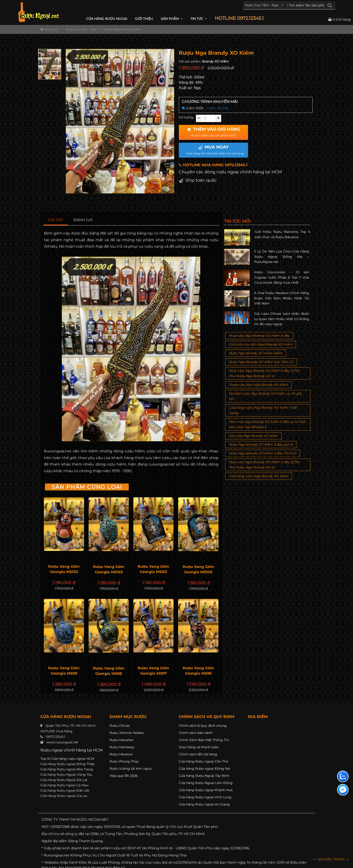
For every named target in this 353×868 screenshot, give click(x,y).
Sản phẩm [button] (172, 19)
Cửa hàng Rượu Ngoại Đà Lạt (64, 780)
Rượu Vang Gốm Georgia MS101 (153, 569)
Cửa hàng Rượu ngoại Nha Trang (67, 769)
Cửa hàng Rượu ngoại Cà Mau (64, 785)
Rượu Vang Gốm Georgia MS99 (64, 671)
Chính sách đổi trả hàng (198, 754)
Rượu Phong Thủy (124, 761)
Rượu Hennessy (122, 747)
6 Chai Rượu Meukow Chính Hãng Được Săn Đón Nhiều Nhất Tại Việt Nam (282, 298)
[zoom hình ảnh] (168, 188)
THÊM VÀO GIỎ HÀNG (214, 132)
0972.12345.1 (56, 737)
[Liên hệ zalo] (343, 776)
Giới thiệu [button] (144, 19)
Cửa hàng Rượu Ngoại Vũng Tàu (66, 775)
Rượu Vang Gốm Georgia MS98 (109, 671)
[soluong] (209, 118)
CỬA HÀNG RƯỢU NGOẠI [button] (107, 19)
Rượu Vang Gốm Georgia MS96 (198, 671)
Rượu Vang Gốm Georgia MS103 (64, 569)
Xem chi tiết (218, 108)
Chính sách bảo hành (196, 733)
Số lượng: (186, 117)
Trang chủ (50, 29)
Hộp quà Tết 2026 (124, 776)
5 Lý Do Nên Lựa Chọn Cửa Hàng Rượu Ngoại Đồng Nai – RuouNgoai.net (282, 257)
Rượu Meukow (121, 754)
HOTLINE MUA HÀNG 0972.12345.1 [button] (213, 165)
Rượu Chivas (120, 726)
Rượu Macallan (121, 740)
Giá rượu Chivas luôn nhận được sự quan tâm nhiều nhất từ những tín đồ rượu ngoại (282, 319)
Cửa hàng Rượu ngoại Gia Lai (64, 796)
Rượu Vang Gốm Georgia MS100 (198, 569)
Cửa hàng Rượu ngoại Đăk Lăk (65, 790)
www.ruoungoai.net (62, 742)
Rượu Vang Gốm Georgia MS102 (109, 569)
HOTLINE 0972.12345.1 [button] (239, 18)
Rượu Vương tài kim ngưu (131, 769)
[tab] (56, 220)
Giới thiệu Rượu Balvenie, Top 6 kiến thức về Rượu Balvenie (283, 234)
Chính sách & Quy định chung (203, 726)
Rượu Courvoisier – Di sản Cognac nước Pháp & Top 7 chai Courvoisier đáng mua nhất (282, 277)
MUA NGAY (215, 150)
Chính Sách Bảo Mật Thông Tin (204, 740)
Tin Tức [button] (199, 19)
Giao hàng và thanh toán (199, 747)
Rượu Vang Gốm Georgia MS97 (153, 671)
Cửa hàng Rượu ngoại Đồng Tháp (67, 764)
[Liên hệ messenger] (343, 790)
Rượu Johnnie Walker (127, 733)
